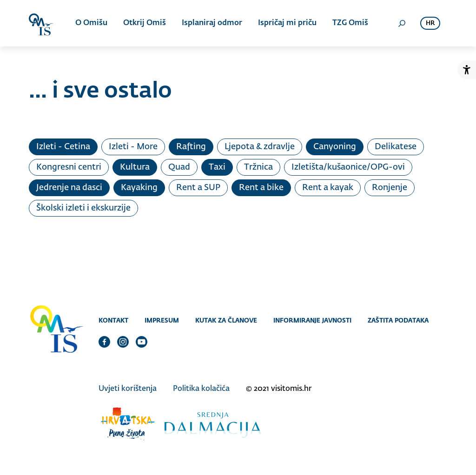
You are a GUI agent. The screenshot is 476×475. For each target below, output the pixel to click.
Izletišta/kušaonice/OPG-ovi (348, 167)
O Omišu (91, 23)
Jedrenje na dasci (69, 188)
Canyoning (335, 147)
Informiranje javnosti (312, 320)
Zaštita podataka (398, 320)
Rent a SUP (198, 188)
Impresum (162, 320)
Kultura (135, 167)
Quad (179, 167)
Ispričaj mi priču (287, 23)
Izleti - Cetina (63, 147)
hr (430, 23)
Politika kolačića (201, 389)
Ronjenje (390, 188)
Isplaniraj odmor (212, 23)
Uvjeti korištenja (128, 389)
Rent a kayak (328, 188)
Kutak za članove (226, 320)
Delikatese (396, 147)
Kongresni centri (69, 167)
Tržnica (258, 167)
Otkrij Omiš (145, 23)
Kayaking (139, 188)
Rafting (191, 147)
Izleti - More (133, 147)
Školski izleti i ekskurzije (83, 208)
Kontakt (113, 320)
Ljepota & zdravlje (260, 147)
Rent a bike (261, 188)
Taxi (217, 167)
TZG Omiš (350, 23)
